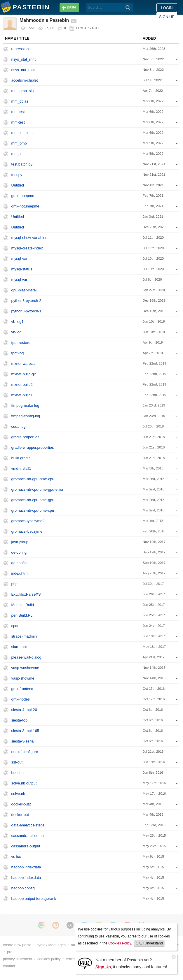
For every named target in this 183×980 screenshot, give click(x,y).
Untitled (18, 185)
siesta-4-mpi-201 (25, 710)
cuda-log (19, 426)
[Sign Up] (85, 963)
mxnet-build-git (24, 374)
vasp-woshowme (25, 668)
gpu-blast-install (25, 290)
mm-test (18, 112)
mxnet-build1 (22, 395)
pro (10, 952)
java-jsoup (20, 542)
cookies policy (49, 959)
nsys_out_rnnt (23, 70)
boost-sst (19, 773)
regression (20, 49)
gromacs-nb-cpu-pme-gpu (33, 500)
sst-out (17, 762)
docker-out (20, 815)
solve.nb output (24, 783)
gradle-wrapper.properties (33, 447)
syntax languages (51, 945)
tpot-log (18, 353)
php (14, 584)
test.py (17, 175)
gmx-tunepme (23, 196)
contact (9, 966)
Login (167, 8)
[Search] (128, 8)
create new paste (17, 945)
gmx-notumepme (25, 206)
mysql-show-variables (29, 238)
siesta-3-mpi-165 (25, 731)
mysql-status (22, 269)
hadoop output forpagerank (34, 899)
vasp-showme (23, 678)
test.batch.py (22, 164)
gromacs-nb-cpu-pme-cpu (33, 510)
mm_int (18, 154)
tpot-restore (21, 343)
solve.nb (18, 794)
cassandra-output (26, 846)
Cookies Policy (120, 943)
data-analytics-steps (28, 825)
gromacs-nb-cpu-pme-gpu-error (38, 489)
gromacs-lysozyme (27, 531)
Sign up (167, 17)
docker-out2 (21, 804)
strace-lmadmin (24, 636)
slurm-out (19, 647)
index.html (20, 573)
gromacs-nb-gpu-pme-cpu (33, 479)
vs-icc (16, 857)
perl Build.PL (22, 615)
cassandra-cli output (28, 836)
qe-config (19, 552)
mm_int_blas (22, 133)
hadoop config (23, 888)
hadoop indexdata (26, 867)
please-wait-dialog (26, 657)
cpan (15, 626)
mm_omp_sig (23, 91)
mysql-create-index (27, 248)
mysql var (19, 280)
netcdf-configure (25, 752)
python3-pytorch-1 (26, 311)
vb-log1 (18, 322)
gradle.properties (25, 437)
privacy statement (18, 959)
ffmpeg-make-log (25, 405)
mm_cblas (20, 101)
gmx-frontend (22, 689)
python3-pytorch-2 (26, 301)
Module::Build (23, 605)
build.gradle (21, 458)
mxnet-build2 (22, 385)
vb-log (16, 332)
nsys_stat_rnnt (23, 59)
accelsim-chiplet (25, 80)
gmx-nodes (21, 699)
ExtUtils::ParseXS (26, 594)
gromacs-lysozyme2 (28, 521)
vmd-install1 (21, 468)
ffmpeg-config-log (26, 416)
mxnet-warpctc (23, 364)
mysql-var (19, 259)
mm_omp (19, 143)
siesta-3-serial (23, 741)
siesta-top (19, 720)
